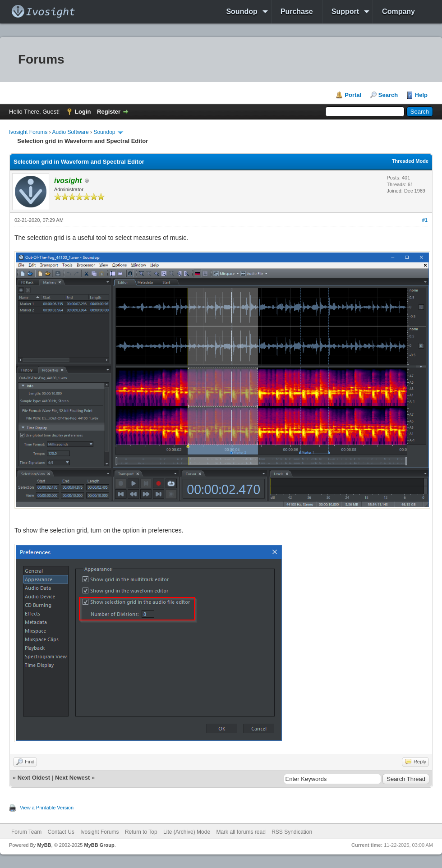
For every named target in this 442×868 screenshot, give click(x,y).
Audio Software (70, 132)
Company (398, 11)
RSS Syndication (292, 832)
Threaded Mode (410, 161)
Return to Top (141, 832)
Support (345, 11)
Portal (353, 95)
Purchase (297, 11)
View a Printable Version (47, 808)
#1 (425, 220)
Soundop (242, 11)
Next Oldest (34, 778)
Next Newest (72, 778)
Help (421, 95)
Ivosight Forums (28, 132)
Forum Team (26, 832)
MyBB (44, 845)
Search (388, 95)
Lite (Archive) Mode (187, 832)
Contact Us (61, 832)
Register (109, 112)
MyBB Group (99, 845)
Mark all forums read (241, 832)
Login (83, 112)
